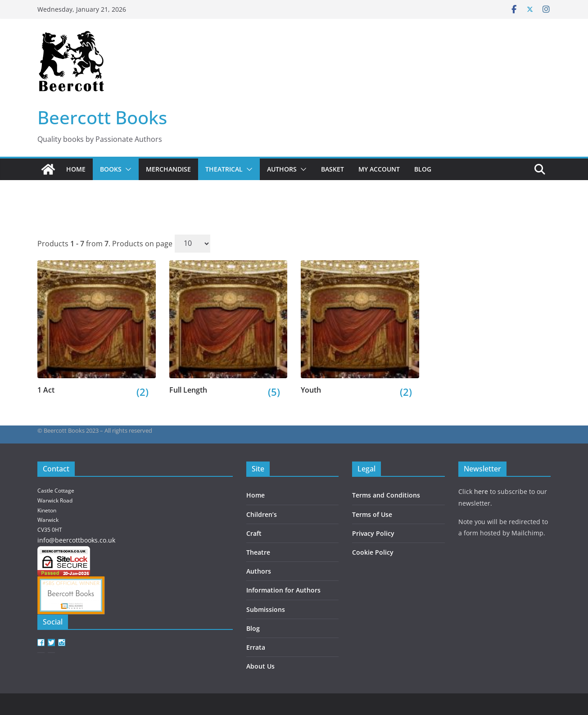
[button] (127, 169)
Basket (332, 169)
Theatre (258, 552)
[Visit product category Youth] (360, 328)
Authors (282, 169)
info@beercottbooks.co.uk (76, 540)
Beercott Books (102, 117)
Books (111, 169)
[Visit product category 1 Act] (97, 328)
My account (379, 169)
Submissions (266, 609)
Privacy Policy (373, 533)
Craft (254, 533)
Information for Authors (283, 590)
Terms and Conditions (386, 495)
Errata (256, 647)
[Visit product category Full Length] (228, 328)
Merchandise (168, 169)
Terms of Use (372, 514)
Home (76, 169)
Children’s (262, 514)
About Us (260, 666)
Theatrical (224, 169)
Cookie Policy (373, 552)
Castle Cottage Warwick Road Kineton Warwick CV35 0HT (56, 510)
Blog (423, 169)
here (481, 491)
